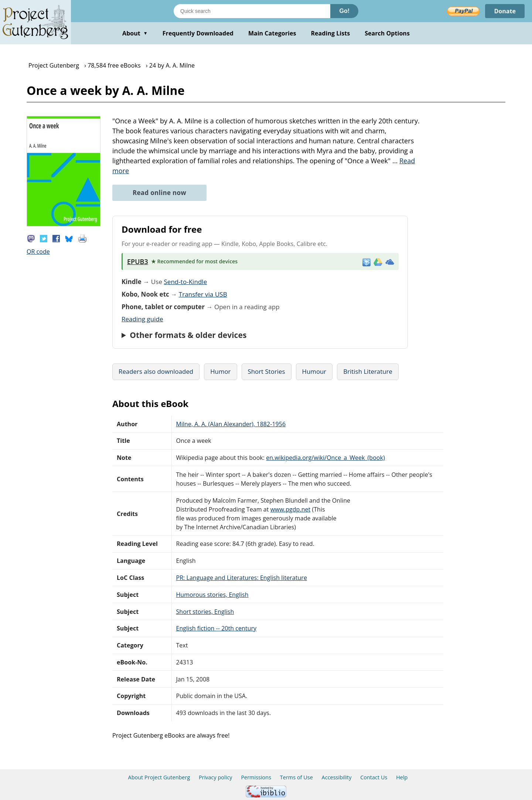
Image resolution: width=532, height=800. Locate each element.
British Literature (368, 371)
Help (402, 777)
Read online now (159, 193)
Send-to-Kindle (185, 282)
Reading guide (142, 319)
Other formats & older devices (188, 335)
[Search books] (252, 11)
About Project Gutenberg (159, 777)
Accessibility (337, 777)
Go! (344, 11)
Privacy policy (216, 777)
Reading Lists (331, 33)
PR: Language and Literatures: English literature (242, 578)
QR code (38, 252)
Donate (505, 11)
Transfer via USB (203, 294)
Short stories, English (205, 612)
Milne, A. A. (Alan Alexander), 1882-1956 (231, 424)
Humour (314, 371)
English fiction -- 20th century (216, 628)
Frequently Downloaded (198, 33)
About (135, 33)
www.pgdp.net (291, 509)
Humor (220, 371)
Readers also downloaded (156, 371)
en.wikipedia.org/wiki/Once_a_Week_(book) (325, 458)
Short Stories (267, 371)
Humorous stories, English (212, 595)
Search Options (387, 33)
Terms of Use (296, 777)
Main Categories (272, 33)
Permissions (256, 777)
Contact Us (374, 777)
